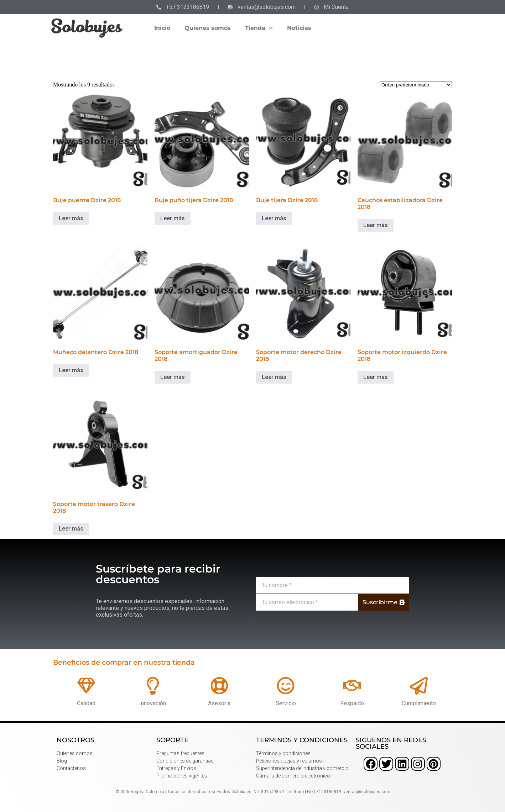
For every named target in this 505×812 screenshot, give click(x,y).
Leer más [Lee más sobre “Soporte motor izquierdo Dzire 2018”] (376, 377)
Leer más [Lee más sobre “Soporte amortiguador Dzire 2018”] (173, 377)
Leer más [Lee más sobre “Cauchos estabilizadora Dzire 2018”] (376, 225)
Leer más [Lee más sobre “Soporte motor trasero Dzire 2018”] (71, 529)
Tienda (259, 28)
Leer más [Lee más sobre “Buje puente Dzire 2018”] (71, 218)
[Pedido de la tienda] (416, 85)
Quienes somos (208, 28)
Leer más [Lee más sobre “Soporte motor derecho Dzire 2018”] (274, 377)
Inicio (162, 28)
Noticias (299, 28)
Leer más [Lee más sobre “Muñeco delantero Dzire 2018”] (71, 370)
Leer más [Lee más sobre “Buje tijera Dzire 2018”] (274, 218)
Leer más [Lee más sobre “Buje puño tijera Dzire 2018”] (173, 218)
